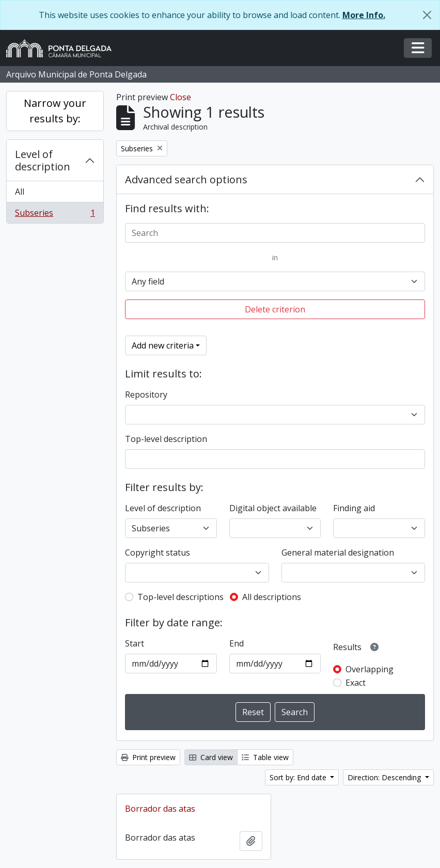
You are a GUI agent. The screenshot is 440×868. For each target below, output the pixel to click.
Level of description (43, 160)
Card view (211, 757)
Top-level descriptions (180, 597)
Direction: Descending (385, 777)
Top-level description (166, 439)
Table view (265, 757)
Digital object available (273, 508)
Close (180, 97)
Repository (146, 394)
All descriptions (272, 597)
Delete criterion (275, 309)
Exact (356, 683)
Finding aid (354, 508)
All (20, 192)
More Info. (364, 15)
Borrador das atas (160, 809)
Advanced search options (186, 179)
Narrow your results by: (55, 111)
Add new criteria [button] (163, 345)
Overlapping (370, 669)
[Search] (275, 233)
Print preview (148, 757)
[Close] (427, 15)
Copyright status (158, 553)
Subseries (55, 215)
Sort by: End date (299, 777)
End (237, 643)
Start (135, 643)
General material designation (338, 553)
